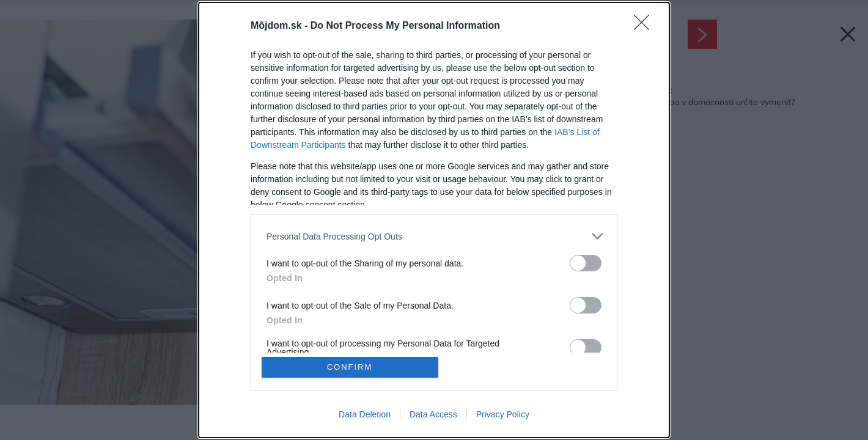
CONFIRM (350, 367)
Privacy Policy (503, 414)
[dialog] (434, 220)
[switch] (586, 263)
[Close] (645, 26)
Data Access (433, 414)
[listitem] (434, 236)
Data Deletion (365, 414)
